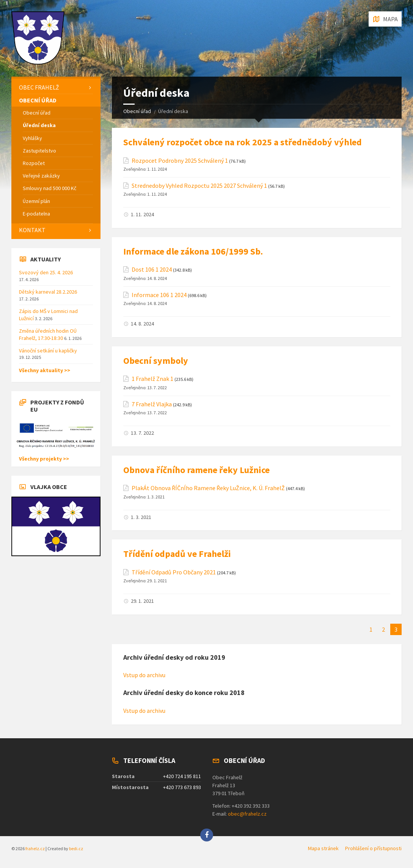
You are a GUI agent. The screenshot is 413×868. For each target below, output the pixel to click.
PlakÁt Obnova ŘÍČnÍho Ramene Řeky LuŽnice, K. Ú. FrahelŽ (208, 488)
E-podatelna (36, 214)
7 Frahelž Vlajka (152, 404)
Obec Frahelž (39, 87)
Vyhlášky (32, 138)
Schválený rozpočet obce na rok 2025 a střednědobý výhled (243, 142)
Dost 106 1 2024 (152, 270)
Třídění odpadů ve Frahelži (177, 554)
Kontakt (32, 230)
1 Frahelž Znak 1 (152, 379)
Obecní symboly (156, 361)
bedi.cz (76, 848)
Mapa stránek (323, 848)
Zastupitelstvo (39, 151)
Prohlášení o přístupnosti (373, 848)
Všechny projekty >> (44, 459)
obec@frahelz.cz (247, 814)
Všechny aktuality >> (45, 370)
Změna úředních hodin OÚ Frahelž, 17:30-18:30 (48, 334)
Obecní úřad (137, 111)
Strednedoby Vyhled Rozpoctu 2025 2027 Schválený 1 (199, 186)
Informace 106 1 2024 (159, 295)
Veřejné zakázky (41, 176)
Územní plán (36, 201)
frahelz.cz (35, 848)
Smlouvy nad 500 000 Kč (49, 188)
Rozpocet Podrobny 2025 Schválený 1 (180, 161)
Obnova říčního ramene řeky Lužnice (196, 470)
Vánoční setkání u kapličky (48, 351)
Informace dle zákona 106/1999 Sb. (193, 251)
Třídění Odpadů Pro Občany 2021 (174, 572)
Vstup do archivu (144, 675)
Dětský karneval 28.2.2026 (48, 292)
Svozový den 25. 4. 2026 (46, 272)
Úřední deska (39, 125)
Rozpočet (34, 163)
